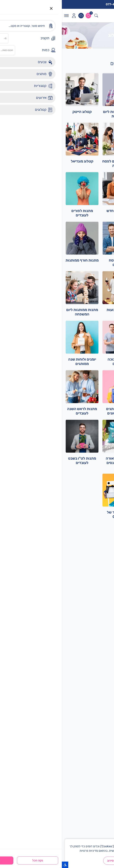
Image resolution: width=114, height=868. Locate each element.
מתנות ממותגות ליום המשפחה (20, 312)
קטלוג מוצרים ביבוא (94, 359)
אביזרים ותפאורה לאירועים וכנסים (57, 461)
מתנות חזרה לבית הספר (94, 411)
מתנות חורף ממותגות (20, 260)
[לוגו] (101, 16)
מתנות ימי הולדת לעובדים (94, 114)
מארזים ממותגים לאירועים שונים (57, 411)
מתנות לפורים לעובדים (20, 213)
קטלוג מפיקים (94, 161)
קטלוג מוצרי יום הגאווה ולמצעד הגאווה (94, 463)
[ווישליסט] (27, 16)
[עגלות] (19, 16)
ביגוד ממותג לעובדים (94, 310)
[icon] (12, 16)
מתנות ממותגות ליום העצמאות (57, 114)
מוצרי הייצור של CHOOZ (57, 514)
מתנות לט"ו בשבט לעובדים (20, 461)
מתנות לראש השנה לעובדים (20, 411)
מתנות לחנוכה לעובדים (57, 361)
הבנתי (65, 861)
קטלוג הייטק (20, 112)
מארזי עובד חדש (57, 211)
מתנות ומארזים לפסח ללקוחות (57, 163)
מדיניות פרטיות (27, 851)
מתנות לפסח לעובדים (57, 262)
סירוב (48, 861)
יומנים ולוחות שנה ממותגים (20, 361)
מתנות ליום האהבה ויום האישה (94, 514)
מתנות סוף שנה (94, 260)
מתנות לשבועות (57, 310)
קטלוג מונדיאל (20, 161)
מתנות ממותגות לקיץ (94, 211)
